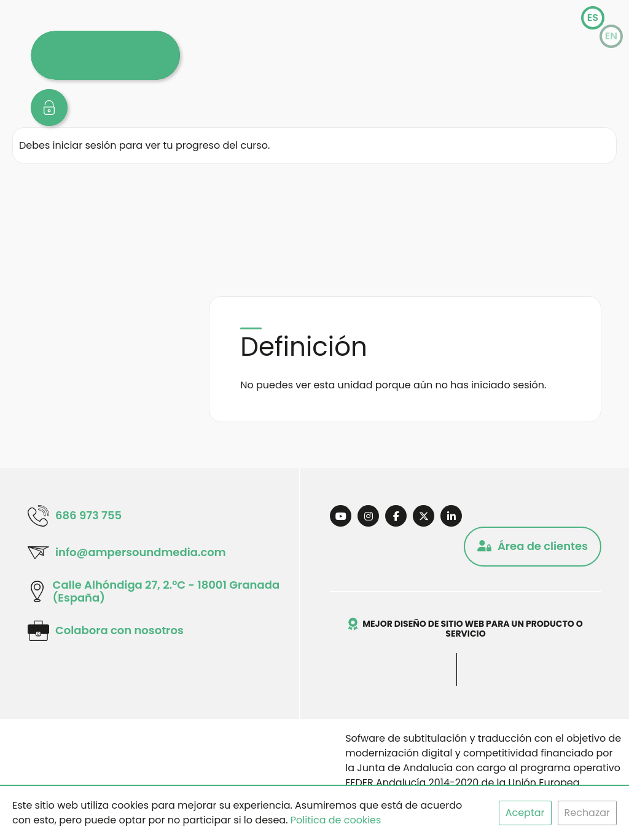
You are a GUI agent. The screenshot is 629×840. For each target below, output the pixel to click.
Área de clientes (533, 546)
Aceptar (525, 813)
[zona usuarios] (49, 108)
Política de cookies (336, 820)
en (611, 36)
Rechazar (587, 813)
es (593, 18)
